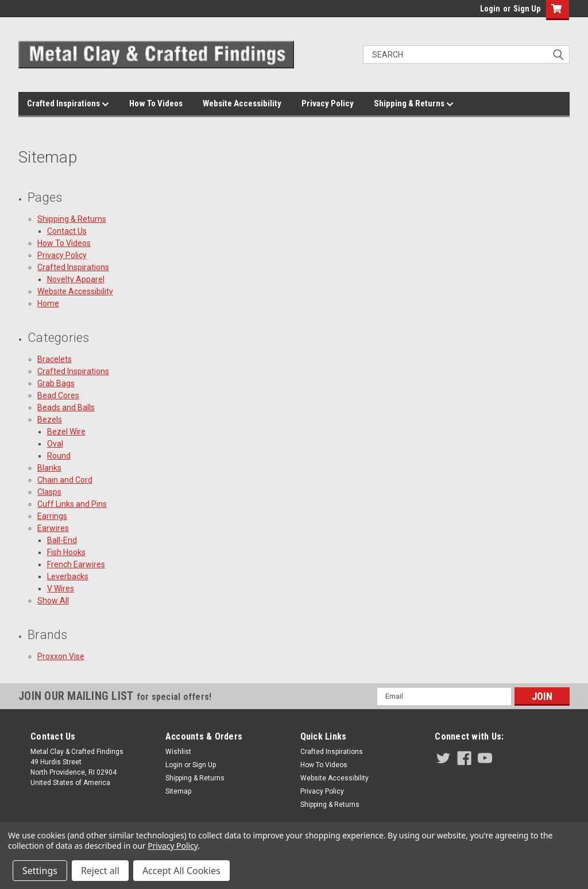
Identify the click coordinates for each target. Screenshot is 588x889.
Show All (53, 601)
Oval (55, 444)
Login (490, 9)
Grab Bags (56, 383)
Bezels (50, 420)
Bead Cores (58, 395)
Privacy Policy (328, 103)
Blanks (49, 468)
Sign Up (527, 9)
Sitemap (178, 791)
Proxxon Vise (61, 656)
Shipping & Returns (414, 104)
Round (59, 456)
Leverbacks (68, 576)
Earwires (53, 528)
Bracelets (55, 359)
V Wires (61, 588)
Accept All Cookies (181, 871)
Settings (40, 871)
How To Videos (156, 103)
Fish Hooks (66, 552)
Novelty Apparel (76, 279)
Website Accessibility (242, 103)
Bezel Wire (66, 432)
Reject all (100, 871)
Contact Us (67, 231)
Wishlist (178, 752)
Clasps (49, 492)
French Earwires (76, 564)
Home (48, 303)
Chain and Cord (65, 480)
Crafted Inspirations (68, 104)
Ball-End (62, 540)
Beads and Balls (66, 407)
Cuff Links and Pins (72, 504)
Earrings (52, 516)
